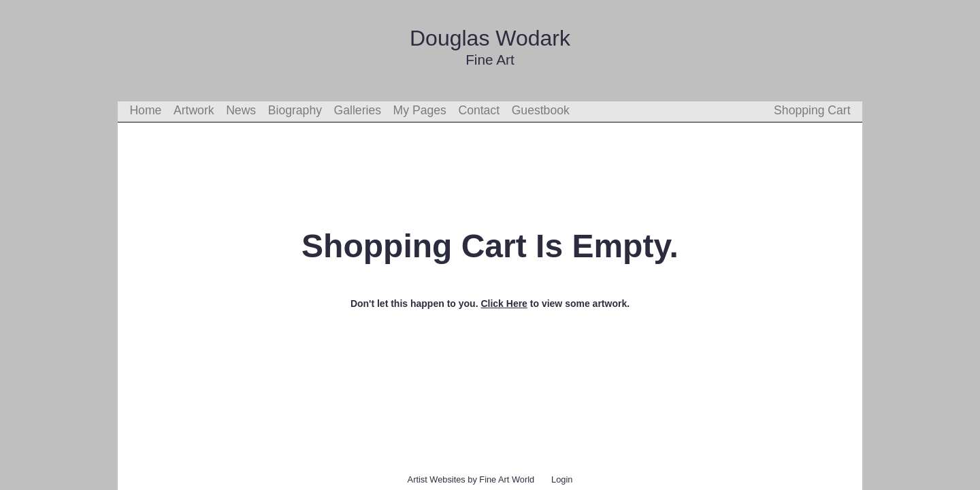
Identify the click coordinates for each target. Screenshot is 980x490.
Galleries (358, 110)
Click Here (504, 304)
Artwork (194, 110)
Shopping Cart (812, 110)
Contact (479, 110)
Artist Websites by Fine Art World (471, 479)
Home (145, 110)
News (241, 110)
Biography (295, 110)
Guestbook (541, 110)
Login (562, 479)
